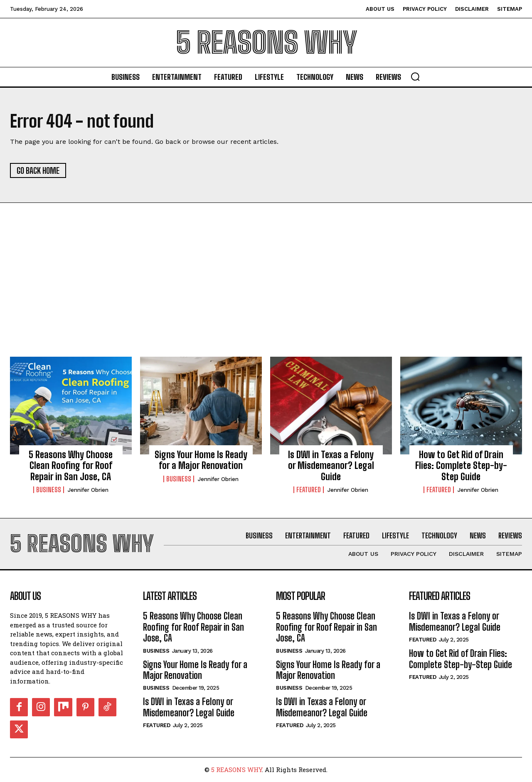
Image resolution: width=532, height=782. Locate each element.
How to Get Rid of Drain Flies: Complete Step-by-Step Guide (461, 466)
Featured (309, 490)
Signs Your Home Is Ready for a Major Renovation (201, 460)
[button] (415, 76)
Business (49, 490)
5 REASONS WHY (236, 770)
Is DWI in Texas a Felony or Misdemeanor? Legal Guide (331, 466)
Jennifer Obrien (88, 490)
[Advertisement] (266, 295)
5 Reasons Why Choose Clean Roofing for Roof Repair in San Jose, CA (71, 466)
